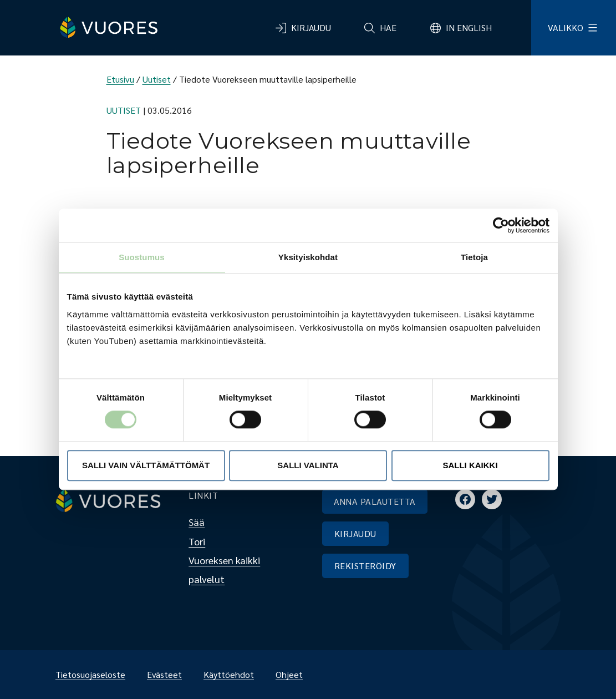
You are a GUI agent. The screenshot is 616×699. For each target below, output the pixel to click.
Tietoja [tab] (474, 257)
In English (469, 27)
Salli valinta (308, 465)
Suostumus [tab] (142, 257)
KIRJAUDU (355, 533)
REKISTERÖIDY (365, 566)
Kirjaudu (311, 27)
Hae (388, 27)
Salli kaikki (470, 465)
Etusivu (120, 79)
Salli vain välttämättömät (146, 465)
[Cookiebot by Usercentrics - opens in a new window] (501, 225)
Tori (197, 541)
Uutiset (157, 79)
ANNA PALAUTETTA (375, 501)
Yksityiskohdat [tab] (308, 257)
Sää (197, 522)
